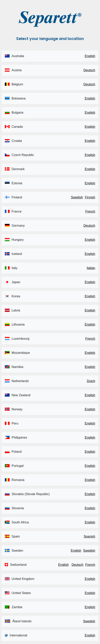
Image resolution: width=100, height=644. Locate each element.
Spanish (89, 536)
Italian (91, 268)
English (90, 56)
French (90, 211)
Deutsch (89, 70)
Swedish (77, 197)
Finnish (90, 197)
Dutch (91, 381)
